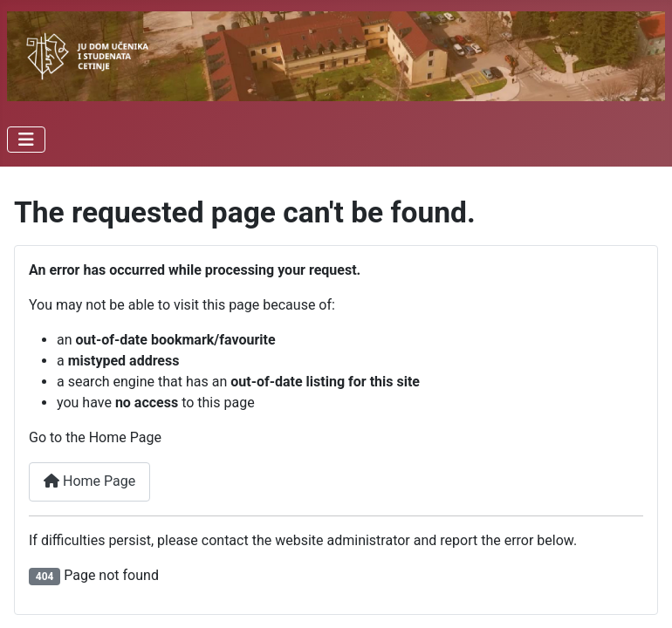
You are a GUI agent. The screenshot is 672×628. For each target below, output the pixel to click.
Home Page (89, 481)
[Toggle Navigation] (26, 140)
